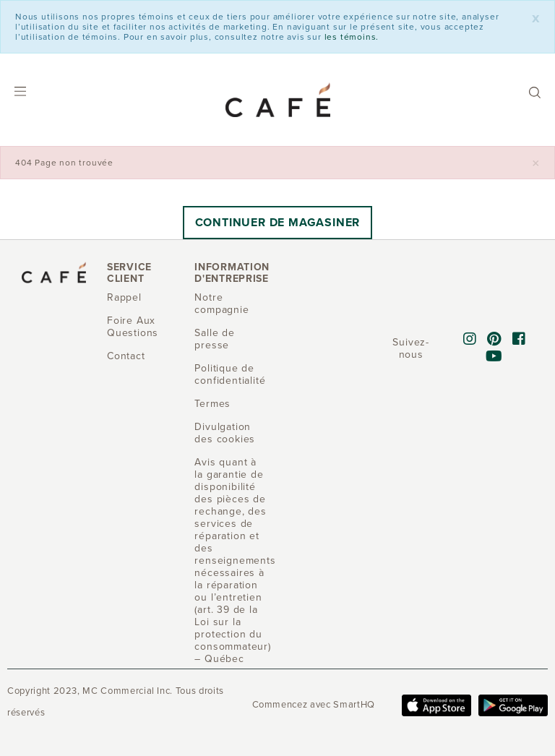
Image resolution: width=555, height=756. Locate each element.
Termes (212, 404)
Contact (126, 356)
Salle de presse (214, 339)
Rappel (124, 297)
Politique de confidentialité (230, 374)
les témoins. (352, 37)
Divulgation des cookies (225, 433)
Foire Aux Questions (133, 327)
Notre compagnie (221, 304)
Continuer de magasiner (278, 223)
